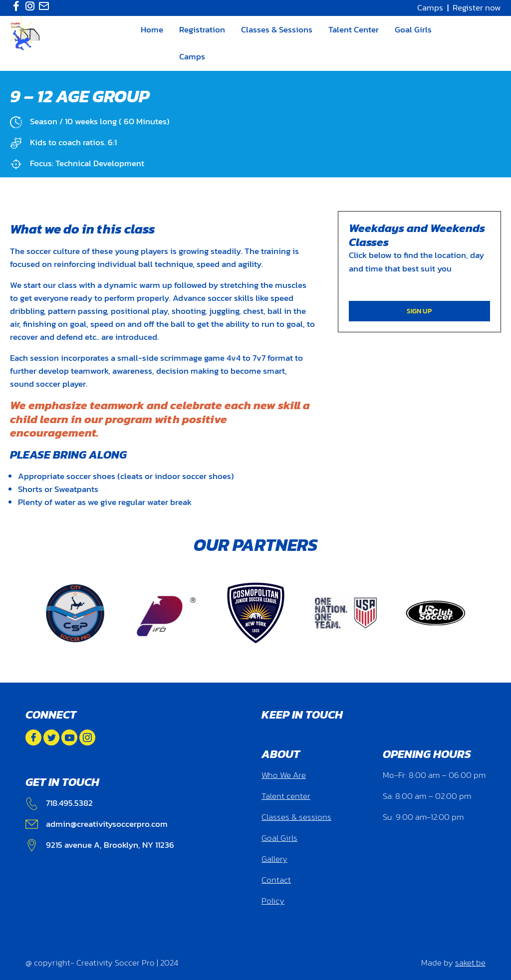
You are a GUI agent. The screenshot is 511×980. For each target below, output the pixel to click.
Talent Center (354, 29)
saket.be (470, 963)
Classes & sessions (296, 817)
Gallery (274, 859)
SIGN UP (419, 311)
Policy (273, 901)
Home (152, 29)
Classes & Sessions (277, 29)
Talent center (286, 796)
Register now (477, 8)
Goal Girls (413, 29)
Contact (276, 880)
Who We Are (284, 775)
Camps (430, 8)
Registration (202, 29)
